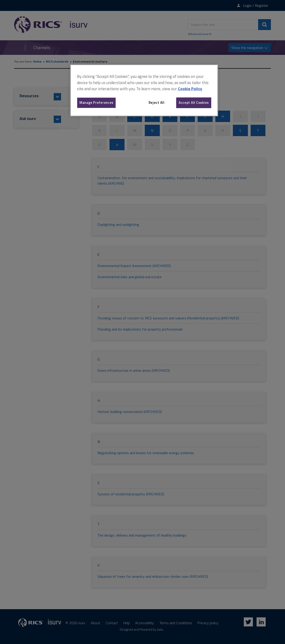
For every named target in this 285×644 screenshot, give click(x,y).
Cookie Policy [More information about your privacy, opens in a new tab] (190, 89)
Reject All (157, 103)
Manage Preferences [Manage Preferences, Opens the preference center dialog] (96, 103)
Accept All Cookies (194, 103)
